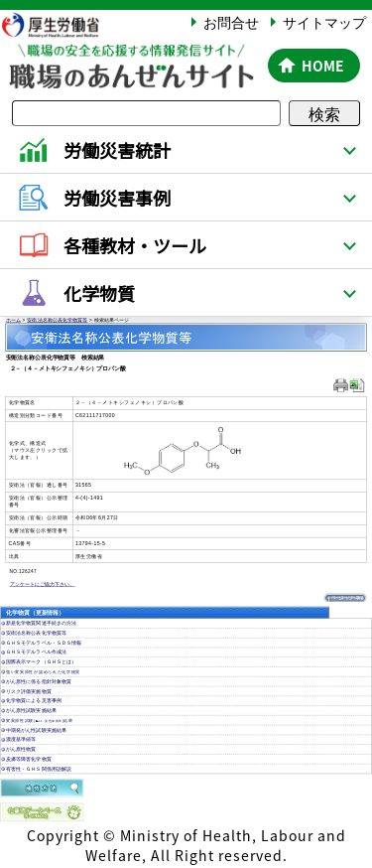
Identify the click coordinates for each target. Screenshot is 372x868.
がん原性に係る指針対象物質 (39, 682)
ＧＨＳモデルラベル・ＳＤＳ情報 (44, 643)
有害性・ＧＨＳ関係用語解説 (39, 769)
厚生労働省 (61, 24)
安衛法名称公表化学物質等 (57, 320)
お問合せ (231, 22)
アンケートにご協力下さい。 (43, 584)
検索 (324, 113)
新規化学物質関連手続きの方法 (41, 623)
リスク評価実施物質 (29, 692)
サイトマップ (324, 22)
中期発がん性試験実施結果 (36, 730)
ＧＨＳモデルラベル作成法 (36, 652)
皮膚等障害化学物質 (29, 759)
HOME (323, 66)
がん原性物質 (21, 749)
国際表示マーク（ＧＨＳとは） (41, 662)
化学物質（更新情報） (35, 613)
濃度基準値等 (21, 739)
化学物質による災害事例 (34, 701)
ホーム (13, 320)
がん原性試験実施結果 (31, 711)
